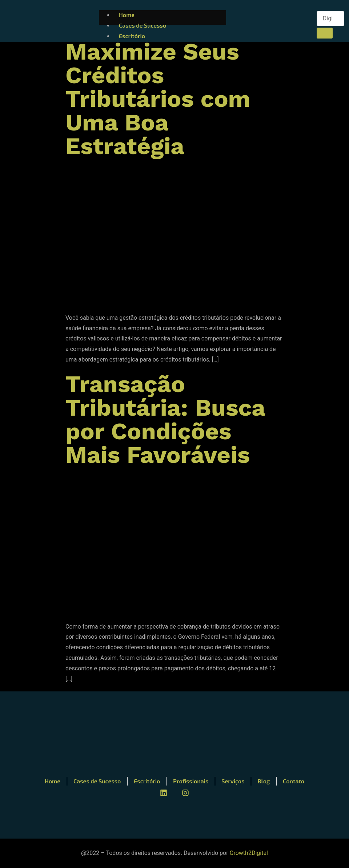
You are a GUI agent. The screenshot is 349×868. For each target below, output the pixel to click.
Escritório (132, 36)
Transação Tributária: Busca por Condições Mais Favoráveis (165, 419)
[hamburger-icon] (301, 13)
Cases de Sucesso (143, 25)
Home (127, 15)
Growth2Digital (249, 853)
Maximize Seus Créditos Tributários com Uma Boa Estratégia (158, 99)
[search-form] (330, 19)
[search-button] (325, 33)
